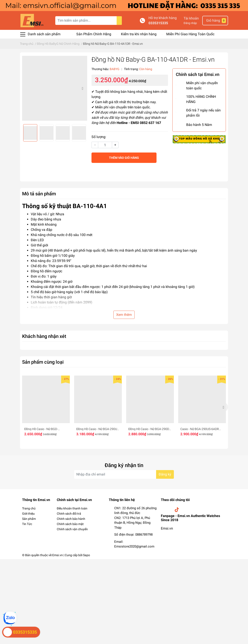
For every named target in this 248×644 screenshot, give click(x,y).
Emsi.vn (167, 528)
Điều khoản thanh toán (72, 508)
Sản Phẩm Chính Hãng (94, 34)
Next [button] (82, 88)
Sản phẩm (29, 519)
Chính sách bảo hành (71, 519)
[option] (55, 88)
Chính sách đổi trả (69, 514)
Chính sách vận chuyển (72, 529)
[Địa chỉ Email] (124, 474)
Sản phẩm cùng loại (43, 362)
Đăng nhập (190, 23)
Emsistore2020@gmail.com (134, 546)
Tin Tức (27, 524)
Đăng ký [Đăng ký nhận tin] (165, 474)
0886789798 (144, 535)
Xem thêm (124, 315)
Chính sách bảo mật (70, 524)
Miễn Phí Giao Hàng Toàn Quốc (190, 34)
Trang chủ (29, 508)
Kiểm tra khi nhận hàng (139, 34)
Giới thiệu (28, 514)
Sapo (86, 555)
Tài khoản (191, 18)
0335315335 (158, 23)
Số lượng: (99, 137)
